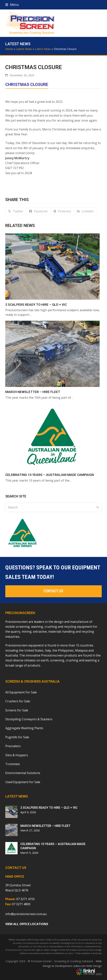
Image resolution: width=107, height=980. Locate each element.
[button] (12, 5)
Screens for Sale (17, 710)
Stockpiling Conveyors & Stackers (29, 719)
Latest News (24, 49)
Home (9, 49)
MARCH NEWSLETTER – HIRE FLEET (33, 392)
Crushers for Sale (18, 701)
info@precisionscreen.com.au (26, 914)
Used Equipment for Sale (23, 782)
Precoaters (13, 746)
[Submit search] (98, 507)
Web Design (94, 966)
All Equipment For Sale (21, 692)
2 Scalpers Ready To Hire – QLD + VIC (36, 305)
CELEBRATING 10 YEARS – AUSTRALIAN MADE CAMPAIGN (50, 475)
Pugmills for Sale (17, 737)
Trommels (13, 764)
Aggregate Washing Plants (24, 728)
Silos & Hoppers (17, 755)
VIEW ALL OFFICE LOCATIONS (27, 924)
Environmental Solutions (23, 773)
